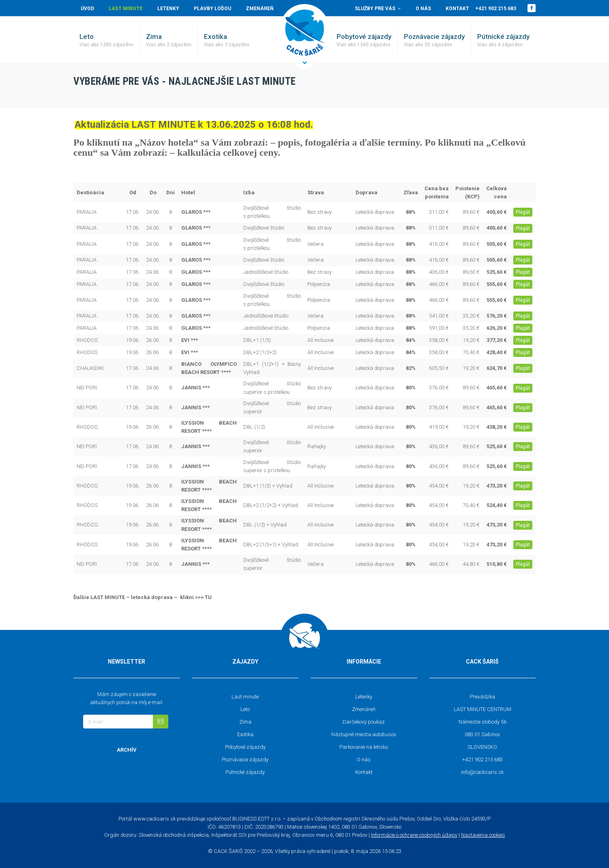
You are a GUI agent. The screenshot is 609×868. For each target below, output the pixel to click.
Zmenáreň (260, 9)
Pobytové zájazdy (364, 41)
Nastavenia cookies (483, 835)
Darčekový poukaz (364, 722)
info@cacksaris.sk (482, 772)
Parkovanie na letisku (364, 747)
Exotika (227, 41)
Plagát (523, 212)
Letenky (168, 9)
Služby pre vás (378, 9)
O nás (423, 9)
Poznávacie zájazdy (434, 41)
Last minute (126, 9)
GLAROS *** (196, 212)
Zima (169, 41)
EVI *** (190, 340)
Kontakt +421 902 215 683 (481, 9)
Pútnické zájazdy (503, 41)
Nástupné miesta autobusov (364, 734)
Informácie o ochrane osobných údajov (414, 835)
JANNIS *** (195, 388)
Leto (106, 41)
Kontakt (364, 772)
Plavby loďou (212, 9)
